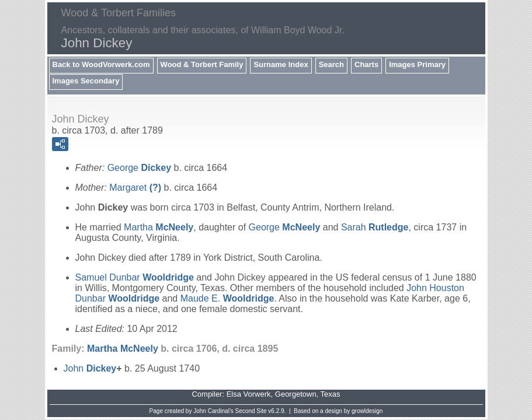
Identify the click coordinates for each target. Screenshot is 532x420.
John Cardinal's (213, 411)
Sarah (375, 227)
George (139, 168)
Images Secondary (86, 81)
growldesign (367, 411)
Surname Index (281, 64)
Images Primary (417, 64)
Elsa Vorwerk (249, 394)
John (90, 368)
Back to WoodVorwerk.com (101, 64)
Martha (159, 227)
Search (331, 64)
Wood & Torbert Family (202, 64)
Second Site (251, 411)
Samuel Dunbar (135, 277)
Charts (366, 64)
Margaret (135, 188)
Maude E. (227, 298)
